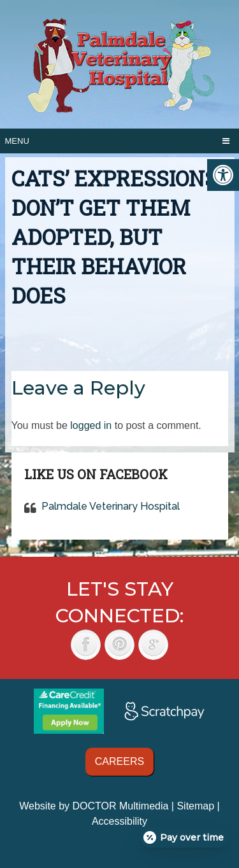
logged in (91, 425)
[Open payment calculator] (184, 837)
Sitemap (195, 806)
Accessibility (119, 821)
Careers (119, 761)
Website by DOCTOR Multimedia (94, 806)
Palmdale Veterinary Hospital (111, 506)
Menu (17, 141)
